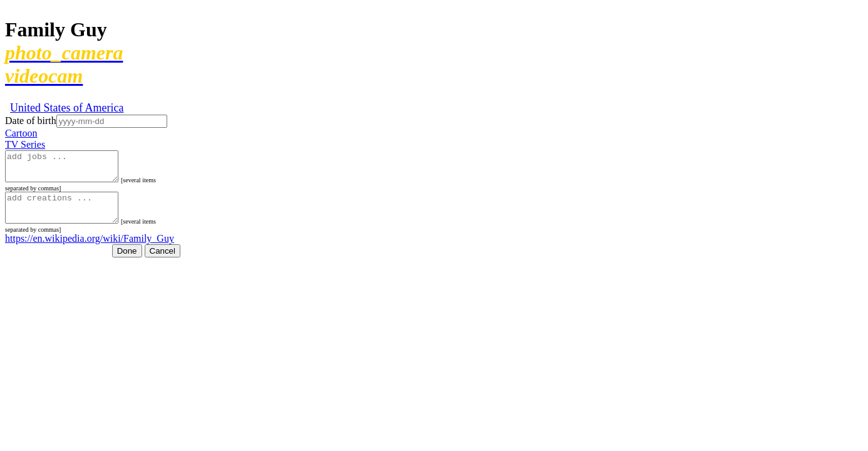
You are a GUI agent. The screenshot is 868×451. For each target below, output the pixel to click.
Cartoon (21, 133)
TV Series (25, 144)
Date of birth (31, 121)
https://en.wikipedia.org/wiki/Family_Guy (90, 250)
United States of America (67, 108)
